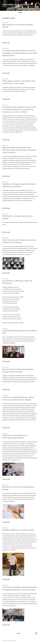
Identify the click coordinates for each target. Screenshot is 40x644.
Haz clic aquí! (6, 43)
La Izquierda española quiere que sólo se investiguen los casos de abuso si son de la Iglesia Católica (20, 53)
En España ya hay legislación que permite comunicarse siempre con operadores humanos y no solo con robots (19, 109)
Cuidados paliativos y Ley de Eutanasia (18, 530)
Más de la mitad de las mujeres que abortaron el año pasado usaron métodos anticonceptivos (19, 150)
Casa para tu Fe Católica (16, 5)
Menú (20, 13)
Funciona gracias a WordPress (9, 641)
